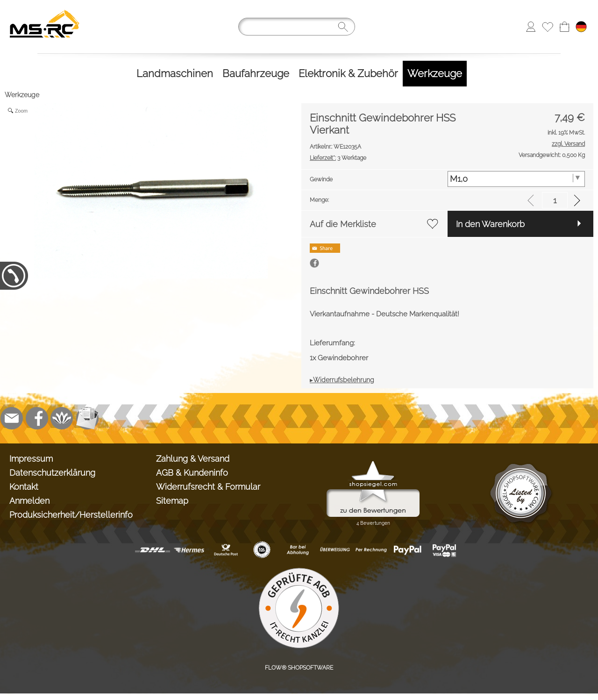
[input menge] (555, 200)
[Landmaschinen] (175, 74)
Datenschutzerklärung (52, 473)
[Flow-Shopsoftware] (62, 418)
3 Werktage (338, 158)
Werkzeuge (22, 95)
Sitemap (172, 501)
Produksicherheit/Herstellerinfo (71, 515)
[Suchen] (297, 27)
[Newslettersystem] (87, 418)
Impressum (31, 459)
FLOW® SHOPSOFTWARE (299, 668)
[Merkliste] (548, 27)
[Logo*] (45, 10)
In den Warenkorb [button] (490, 224)
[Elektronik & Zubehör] (348, 74)
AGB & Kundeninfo (192, 473)
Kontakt (24, 487)
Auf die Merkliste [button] (343, 224)
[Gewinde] (516, 179)
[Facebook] (37, 418)
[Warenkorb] (564, 27)
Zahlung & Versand (193, 459)
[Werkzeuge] (435, 74)
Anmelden (29, 501)
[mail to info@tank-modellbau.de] (12, 418)
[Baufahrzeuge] (256, 74)
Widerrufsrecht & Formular (208, 487)
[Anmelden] (531, 27)
